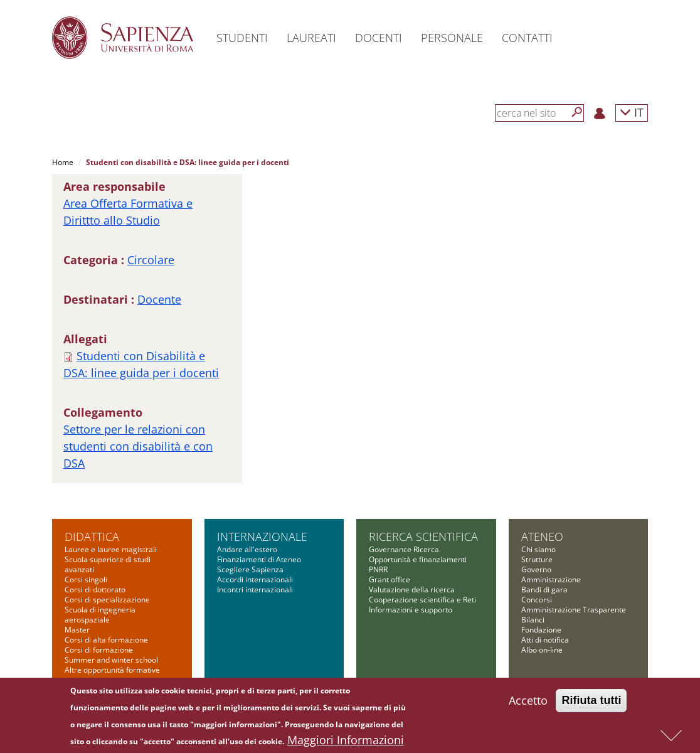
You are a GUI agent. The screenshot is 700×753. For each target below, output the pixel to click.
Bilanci (533, 620)
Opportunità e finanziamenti (418, 559)
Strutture (537, 559)
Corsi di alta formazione (106, 640)
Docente (159, 299)
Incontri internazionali (255, 590)
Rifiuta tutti (591, 704)
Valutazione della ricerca (412, 590)
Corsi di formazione (99, 650)
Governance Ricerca (404, 549)
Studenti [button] (242, 38)
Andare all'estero (247, 549)
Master (77, 630)
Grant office (390, 579)
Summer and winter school (111, 660)
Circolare (151, 260)
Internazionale (262, 537)
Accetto (528, 704)
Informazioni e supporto (411, 610)
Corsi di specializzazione (107, 600)
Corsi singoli (86, 579)
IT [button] (632, 112)
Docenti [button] (379, 38)
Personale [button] (452, 38)
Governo (536, 569)
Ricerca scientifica (423, 537)
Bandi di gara (544, 590)
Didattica (92, 537)
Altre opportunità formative (112, 670)
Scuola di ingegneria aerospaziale (100, 615)
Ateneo (542, 537)
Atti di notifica (545, 640)
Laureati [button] (311, 38)
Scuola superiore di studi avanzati (108, 564)
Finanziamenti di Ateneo (259, 559)
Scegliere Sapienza (250, 569)
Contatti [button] (527, 38)
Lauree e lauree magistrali (111, 549)
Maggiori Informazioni (346, 744)
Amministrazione (551, 579)
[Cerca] (577, 112)
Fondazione (541, 630)
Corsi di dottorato (95, 590)
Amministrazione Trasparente (574, 610)
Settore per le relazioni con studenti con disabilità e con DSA (138, 446)
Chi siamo (538, 549)
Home (63, 162)
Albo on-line (542, 650)
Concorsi (537, 600)
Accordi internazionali (255, 579)
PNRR (378, 569)
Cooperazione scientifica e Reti (422, 600)
